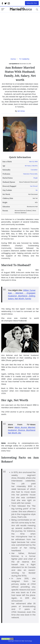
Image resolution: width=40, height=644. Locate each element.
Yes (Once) (34, 186)
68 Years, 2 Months (31, 166)
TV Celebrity (24, 59)
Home (13, 59)
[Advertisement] (20, 32)
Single (35, 178)
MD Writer (21, 111)
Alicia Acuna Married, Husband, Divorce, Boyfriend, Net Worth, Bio (22, 430)
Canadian (34, 170)
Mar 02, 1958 (33, 162)
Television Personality (30, 174)
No (37, 190)
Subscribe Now (32, 3)
